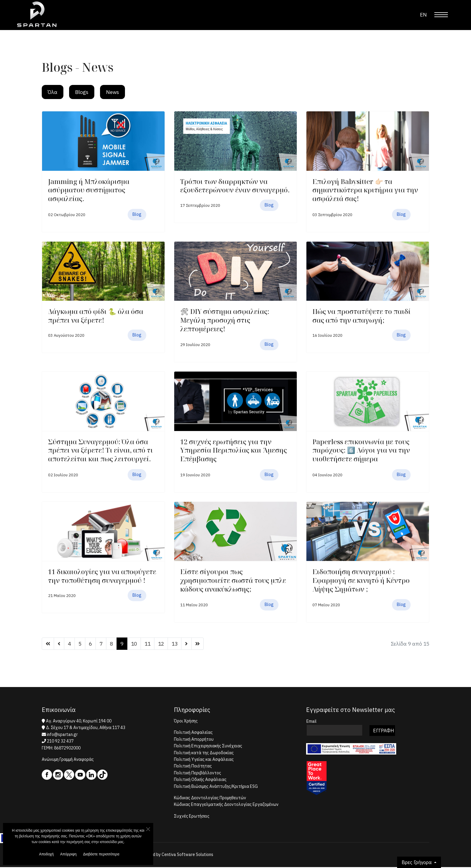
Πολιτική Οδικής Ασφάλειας (200, 780)
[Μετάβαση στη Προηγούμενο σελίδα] (59, 644)
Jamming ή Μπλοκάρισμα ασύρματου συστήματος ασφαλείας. (89, 190)
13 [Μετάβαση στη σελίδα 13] (179, 644)
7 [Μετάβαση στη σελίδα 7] (102, 644)
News (114, 92)
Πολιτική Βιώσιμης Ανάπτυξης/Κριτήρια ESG (216, 787)
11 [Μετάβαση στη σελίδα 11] (150, 644)
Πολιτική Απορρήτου (194, 740)
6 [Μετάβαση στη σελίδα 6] (91, 644)
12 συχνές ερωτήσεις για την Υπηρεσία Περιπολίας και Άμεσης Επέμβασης (234, 451)
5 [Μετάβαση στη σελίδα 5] (81, 644)
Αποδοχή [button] (45, 854)
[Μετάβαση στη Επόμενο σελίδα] (191, 644)
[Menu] (441, 15)
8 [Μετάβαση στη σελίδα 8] (113, 644)
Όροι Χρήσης (186, 722)
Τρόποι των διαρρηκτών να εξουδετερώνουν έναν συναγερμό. (235, 186)
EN (423, 15)
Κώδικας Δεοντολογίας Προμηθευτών (210, 799)
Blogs (83, 92)
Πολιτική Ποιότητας (193, 767)
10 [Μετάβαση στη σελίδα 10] (136, 644)
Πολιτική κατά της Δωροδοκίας (204, 754)
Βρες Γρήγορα (417, 862)
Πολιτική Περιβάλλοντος (198, 774)
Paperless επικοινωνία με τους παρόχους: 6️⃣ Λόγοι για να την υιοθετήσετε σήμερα (361, 451)
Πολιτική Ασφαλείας (193, 734)
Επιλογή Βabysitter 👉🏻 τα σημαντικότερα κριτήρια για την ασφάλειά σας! (365, 190)
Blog (137, 215)
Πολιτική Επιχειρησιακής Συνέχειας (208, 747)
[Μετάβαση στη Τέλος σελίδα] (202, 644)
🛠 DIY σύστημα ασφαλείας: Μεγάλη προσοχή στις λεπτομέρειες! (225, 321)
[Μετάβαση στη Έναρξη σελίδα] (48, 644)
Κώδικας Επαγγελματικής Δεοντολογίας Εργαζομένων (226, 806)
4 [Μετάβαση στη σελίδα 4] (70, 644)
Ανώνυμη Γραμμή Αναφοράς (68, 760)
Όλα (53, 92)
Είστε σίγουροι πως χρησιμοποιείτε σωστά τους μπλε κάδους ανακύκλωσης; (233, 581)
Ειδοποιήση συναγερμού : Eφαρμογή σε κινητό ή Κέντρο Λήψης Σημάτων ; (361, 581)
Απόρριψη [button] (69, 854)
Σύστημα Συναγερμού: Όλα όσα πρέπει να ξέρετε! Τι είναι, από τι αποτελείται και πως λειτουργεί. (100, 451)
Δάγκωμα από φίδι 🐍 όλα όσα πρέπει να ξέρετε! (96, 316)
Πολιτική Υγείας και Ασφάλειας (204, 760)
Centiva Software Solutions (187, 855)
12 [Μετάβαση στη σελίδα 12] (165, 644)
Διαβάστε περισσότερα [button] (104, 854)
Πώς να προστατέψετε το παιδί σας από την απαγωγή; (362, 316)
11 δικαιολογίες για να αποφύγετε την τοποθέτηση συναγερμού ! (102, 577)
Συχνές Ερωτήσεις (192, 817)
